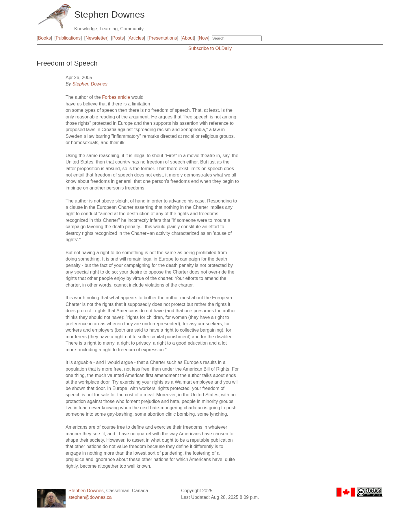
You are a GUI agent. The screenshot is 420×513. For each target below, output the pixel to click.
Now (203, 38)
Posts (118, 38)
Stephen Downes (90, 84)
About (188, 38)
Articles (136, 38)
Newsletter (96, 38)
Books (44, 38)
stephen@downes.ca (90, 497)
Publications (68, 38)
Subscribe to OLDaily (210, 48)
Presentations (163, 38)
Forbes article (116, 97)
